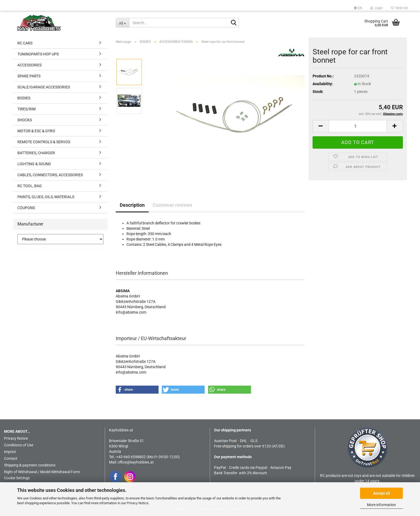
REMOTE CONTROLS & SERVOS (44, 142)
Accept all (382, 493)
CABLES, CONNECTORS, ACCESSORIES (50, 175)
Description (132, 205)
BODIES (24, 98)
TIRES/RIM (27, 109)
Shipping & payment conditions (30, 465)
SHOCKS (25, 120)
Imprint (10, 452)
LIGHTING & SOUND (34, 164)
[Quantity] (358, 126)
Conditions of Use (19, 445)
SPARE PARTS (29, 76)
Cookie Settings (17, 478)
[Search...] (122, 23)
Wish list (399, 8)
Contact (11, 458)
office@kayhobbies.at (136, 462)
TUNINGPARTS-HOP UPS (38, 54)
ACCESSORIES (29, 65)
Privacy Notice (138, 503)
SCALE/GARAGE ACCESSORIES (44, 87)
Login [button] (376, 8)
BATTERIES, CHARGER (36, 153)
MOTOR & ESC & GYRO (36, 131)
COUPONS (26, 208)
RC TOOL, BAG (30, 186)
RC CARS (25, 43)
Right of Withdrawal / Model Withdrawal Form (42, 472)
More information (381, 505)
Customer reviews (172, 205)
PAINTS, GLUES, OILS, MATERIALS (46, 197)
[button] (358, 8)
